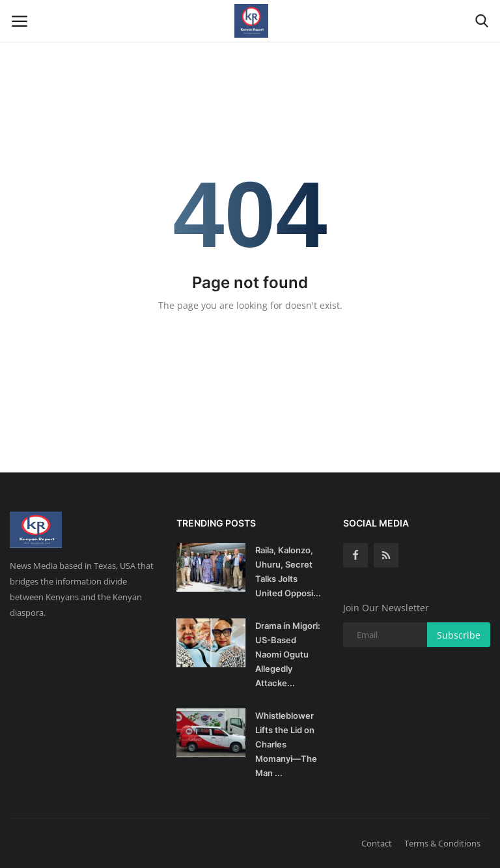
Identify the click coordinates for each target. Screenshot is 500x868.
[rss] (386, 555)
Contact (377, 843)
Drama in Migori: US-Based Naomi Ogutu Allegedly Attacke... (288, 654)
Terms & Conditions (442, 843)
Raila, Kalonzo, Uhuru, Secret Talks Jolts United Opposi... (288, 571)
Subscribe (459, 635)
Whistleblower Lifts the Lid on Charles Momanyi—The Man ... (286, 744)
